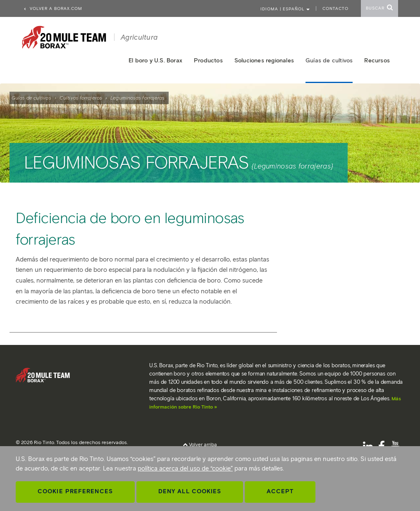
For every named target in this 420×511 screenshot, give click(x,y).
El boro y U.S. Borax (155, 61)
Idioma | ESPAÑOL (285, 9)
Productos (208, 61)
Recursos (377, 61)
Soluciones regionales (264, 61)
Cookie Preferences (75, 491)
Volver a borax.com (53, 8)
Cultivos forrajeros (81, 98)
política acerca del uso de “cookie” (185, 468)
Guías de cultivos (31, 98)
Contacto (335, 8)
